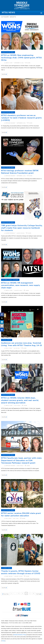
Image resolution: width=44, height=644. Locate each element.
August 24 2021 (18, 290)
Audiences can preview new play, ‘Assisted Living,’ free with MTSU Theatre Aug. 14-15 (22, 344)
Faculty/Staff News (8, 52)
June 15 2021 (20, 466)
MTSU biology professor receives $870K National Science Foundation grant (20, 172)
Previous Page (6, 593)
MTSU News (8, 13)
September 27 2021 (19, 63)
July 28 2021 (17, 348)
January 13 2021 (18, 576)
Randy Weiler (9, 576)
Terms (3, 640)
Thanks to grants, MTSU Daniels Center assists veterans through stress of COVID (21, 572)
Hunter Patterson (10, 233)
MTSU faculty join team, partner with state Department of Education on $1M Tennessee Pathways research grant (21, 460)
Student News (7, 568)
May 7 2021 (16, 518)
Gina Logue (8, 518)
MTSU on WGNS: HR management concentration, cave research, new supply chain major (21, 285)
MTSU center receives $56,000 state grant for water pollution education (21, 514)
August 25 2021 (21, 233)
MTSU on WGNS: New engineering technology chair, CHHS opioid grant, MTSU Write (22, 58)
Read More (4, 74)
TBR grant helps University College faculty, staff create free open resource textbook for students (22, 228)
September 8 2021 (21, 123)
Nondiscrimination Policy (20, 634)
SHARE (28, 63)
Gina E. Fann (9, 348)
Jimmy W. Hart (9, 63)
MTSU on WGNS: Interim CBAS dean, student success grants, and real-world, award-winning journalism (20, 400)
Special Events (7, 340)
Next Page (38, 593)
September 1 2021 (21, 176)
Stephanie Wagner (10, 123)
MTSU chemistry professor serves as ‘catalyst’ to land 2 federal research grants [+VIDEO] (21, 118)
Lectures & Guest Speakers (10, 280)
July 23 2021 (17, 406)
